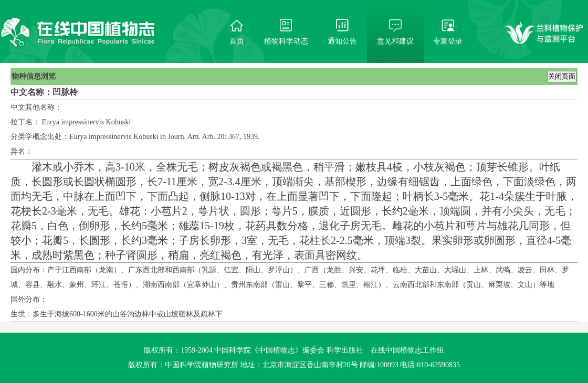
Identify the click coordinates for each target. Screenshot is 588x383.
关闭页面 (562, 76)
